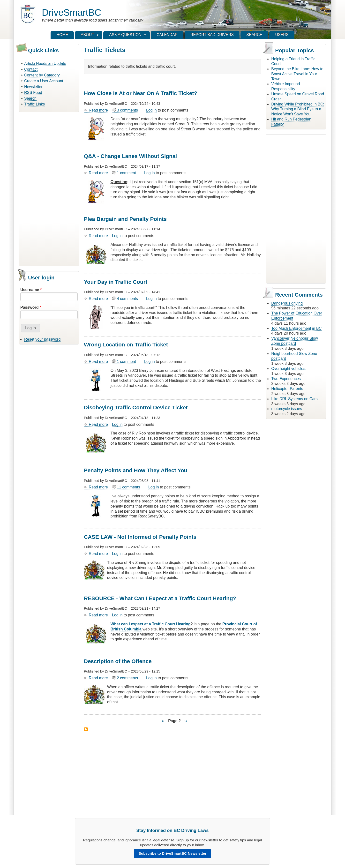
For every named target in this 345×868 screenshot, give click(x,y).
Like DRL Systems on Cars (294, 399)
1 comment (126, 173)
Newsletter (33, 87)
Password (30, 307)
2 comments (127, 678)
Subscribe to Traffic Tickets (86, 729)
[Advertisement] (49, 191)
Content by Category (42, 75)
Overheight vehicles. (289, 369)
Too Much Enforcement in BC (296, 328)
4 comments (127, 299)
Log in (151, 110)
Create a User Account (44, 81)
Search (30, 98)
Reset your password (42, 339)
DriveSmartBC (71, 12)
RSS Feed (33, 93)
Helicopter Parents (287, 389)
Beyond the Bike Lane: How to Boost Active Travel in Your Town (297, 74)
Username (30, 290)
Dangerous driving (287, 303)
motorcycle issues (287, 409)
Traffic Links (34, 104)
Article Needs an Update (45, 64)
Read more (98, 110)
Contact (31, 69)
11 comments (128, 487)
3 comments (127, 110)
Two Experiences (286, 379)
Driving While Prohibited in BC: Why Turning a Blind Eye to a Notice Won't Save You (298, 109)
